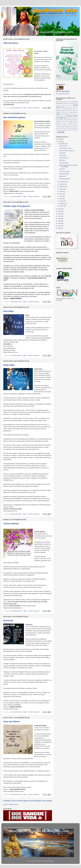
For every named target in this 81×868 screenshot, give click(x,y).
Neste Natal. (9, 365)
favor (75, 111)
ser (72, 127)
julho (61, 191)
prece (75, 125)
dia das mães (66, 105)
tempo (69, 130)
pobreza (64, 125)
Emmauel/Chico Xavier (70, 109)
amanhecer (65, 102)
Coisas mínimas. (11, 524)
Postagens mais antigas (43, 801)
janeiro (62, 206)
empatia (58, 111)
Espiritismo (64, 111)
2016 (60, 228)
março (61, 201)
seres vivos (67, 128)
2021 (60, 216)
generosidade (73, 112)
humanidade (67, 114)
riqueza (62, 127)
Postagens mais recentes (13, 801)
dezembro (62, 144)
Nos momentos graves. (14, 117)
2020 (60, 219)
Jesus (68, 116)
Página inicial (28, 801)
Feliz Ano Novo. (11, 43)
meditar (66, 120)
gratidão (58, 114)
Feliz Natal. (9, 311)
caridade (72, 103)
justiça (68, 118)
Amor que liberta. (12, 722)
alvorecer (58, 102)
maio (61, 196)
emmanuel (58, 109)
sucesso (58, 130)
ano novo (59, 103)
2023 (60, 211)
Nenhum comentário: (34, 108)
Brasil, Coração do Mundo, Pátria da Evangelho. (68, 166)
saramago (68, 127)
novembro (62, 182)
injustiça (62, 116)
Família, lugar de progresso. (17, 206)
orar (65, 123)
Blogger (51, 861)
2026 (60, 139)
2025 (60, 142)
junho (61, 194)
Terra (77, 130)
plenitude (58, 125)
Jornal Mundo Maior (64, 91)
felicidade (58, 112)
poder (70, 125)
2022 (60, 214)
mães (61, 120)
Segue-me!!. (63, 176)
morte (75, 120)
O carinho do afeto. (65, 171)
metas (70, 120)
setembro (62, 187)
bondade (66, 103)
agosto (62, 189)
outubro (62, 184)
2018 (60, 223)
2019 (60, 221)
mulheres (58, 121)
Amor (74, 102)
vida (59, 132)
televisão (64, 130)
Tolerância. (62, 169)
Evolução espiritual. (65, 179)
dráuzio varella (72, 107)
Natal (63, 121)
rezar (57, 127)
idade (57, 116)
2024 (60, 209)
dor (65, 107)
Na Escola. (8, 621)
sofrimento (74, 128)
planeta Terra (72, 123)
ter (73, 130)
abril (61, 199)
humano (74, 114)
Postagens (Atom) (13, 804)
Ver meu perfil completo (63, 94)
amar (70, 102)
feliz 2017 (65, 112)
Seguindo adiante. (64, 174)
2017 (60, 226)
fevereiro (62, 204)
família (70, 111)
